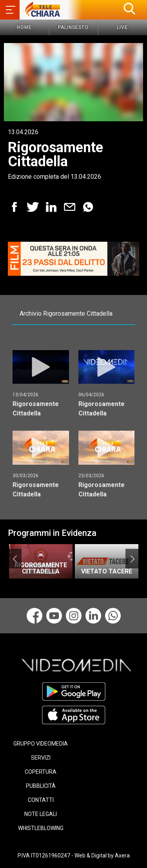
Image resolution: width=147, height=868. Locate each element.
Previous (15, 559)
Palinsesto (73, 27)
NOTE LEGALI (41, 814)
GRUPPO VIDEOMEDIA (41, 744)
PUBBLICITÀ (41, 786)
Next (132, 559)
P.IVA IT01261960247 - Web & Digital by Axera (74, 855)
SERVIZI (41, 758)
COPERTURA (41, 772)
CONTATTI (41, 800)
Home (24, 27)
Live (122, 27)
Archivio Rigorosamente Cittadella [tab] (66, 314)
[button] (129, 9)
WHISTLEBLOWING (41, 828)
